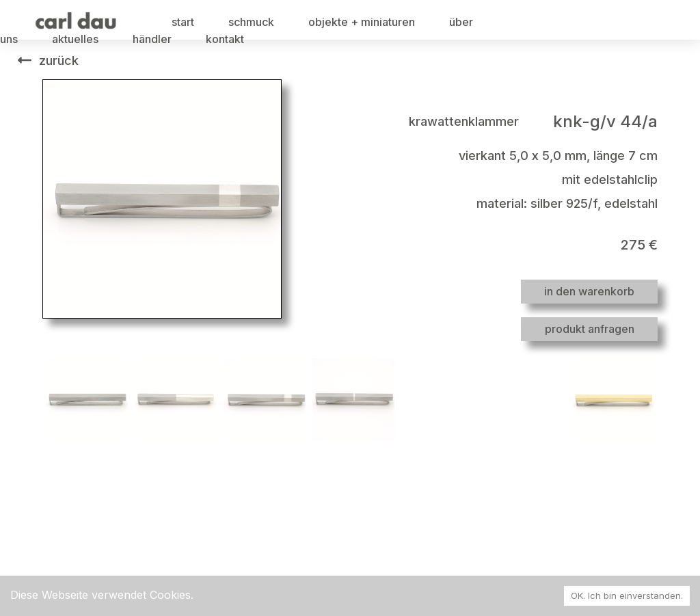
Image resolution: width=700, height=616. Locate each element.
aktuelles (75, 39)
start (183, 22)
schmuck (251, 22)
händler (152, 39)
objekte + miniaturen (362, 22)
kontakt (225, 39)
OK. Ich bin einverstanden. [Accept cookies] (627, 595)
